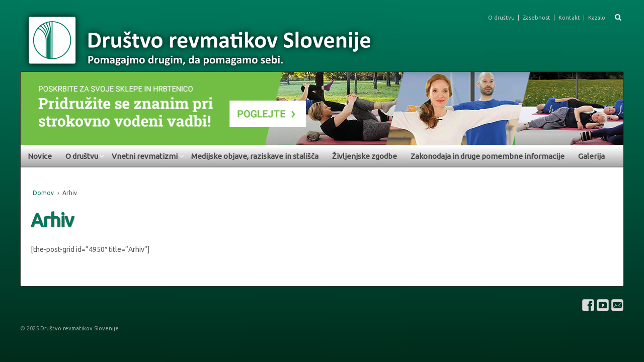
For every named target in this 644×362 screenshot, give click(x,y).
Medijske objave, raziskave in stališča (255, 156)
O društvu (501, 18)
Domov (43, 193)
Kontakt (569, 18)
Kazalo (597, 18)
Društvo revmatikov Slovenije (79, 328)
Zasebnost (537, 18)
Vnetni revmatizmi (145, 156)
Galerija (591, 156)
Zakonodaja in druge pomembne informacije (488, 156)
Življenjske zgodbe (365, 156)
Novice (40, 156)
